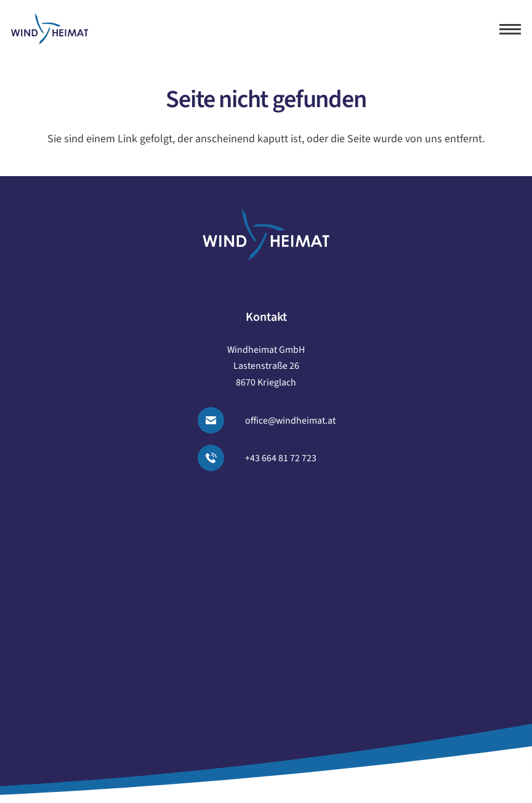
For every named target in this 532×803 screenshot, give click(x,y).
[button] (510, 29)
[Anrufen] (218, 458)
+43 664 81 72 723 (281, 458)
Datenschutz (266, 651)
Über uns (266, 552)
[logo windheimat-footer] (266, 235)
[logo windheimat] (50, 29)
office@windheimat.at (290, 421)
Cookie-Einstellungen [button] (266, 679)
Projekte (266, 524)
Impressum (266, 623)
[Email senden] (218, 420)
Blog (266, 579)
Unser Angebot (266, 497)
